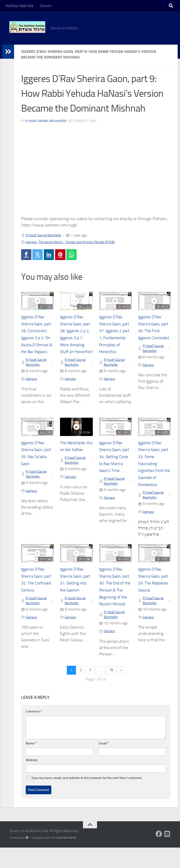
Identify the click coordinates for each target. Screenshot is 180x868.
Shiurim (46, 6)
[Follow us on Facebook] (159, 854)
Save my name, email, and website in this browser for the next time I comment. (87, 798)
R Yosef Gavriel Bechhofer (48, 121)
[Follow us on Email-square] (167, 854)
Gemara (32, 242)
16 (112, 691)
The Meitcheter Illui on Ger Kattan (75, 460)
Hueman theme (66, 858)
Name (31, 764)
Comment (34, 732)
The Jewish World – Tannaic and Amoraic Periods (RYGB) (84, 242)
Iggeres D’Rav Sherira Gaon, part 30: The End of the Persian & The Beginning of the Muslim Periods (115, 602)
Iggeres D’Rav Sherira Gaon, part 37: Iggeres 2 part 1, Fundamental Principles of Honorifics (114, 339)
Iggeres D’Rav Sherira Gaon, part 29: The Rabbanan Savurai (151, 595)
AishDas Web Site (19, 6)
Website (32, 780)
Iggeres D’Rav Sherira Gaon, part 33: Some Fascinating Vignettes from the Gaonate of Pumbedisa (153, 474)
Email (104, 764)
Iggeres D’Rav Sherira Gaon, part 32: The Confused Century (34, 595)
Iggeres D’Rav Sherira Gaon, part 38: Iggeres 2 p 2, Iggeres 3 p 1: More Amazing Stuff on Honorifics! (76, 339)
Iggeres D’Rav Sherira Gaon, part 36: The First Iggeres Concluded (151, 332)
